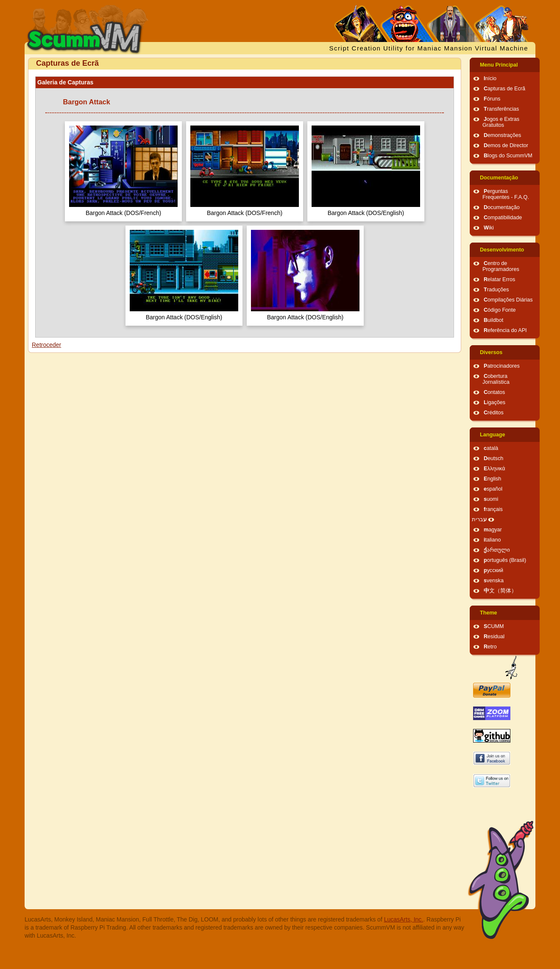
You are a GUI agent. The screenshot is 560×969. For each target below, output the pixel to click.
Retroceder (46, 345)
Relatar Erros (499, 279)
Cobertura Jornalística (496, 379)
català (491, 448)
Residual (494, 637)
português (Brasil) (505, 560)
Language (492, 435)
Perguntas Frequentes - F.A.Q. (506, 194)
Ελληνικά (495, 469)
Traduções (496, 290)
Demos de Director (506, 145)
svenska (494, 581)
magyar (493, 530)
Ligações (495, 402)
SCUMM (494, 626)
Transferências (501, 109)
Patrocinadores (502, 366)
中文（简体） (500, 591)
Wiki (489, 228)
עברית (479, 519)
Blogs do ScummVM (508, 156)
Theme (489, 613)
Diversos (491, 352)
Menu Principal (499, 65)
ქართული (497, 550)
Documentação (499, 178)
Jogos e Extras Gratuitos (501, 122)
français (493, 509)
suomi (491, 499)
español (493, 489)
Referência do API (505, 330)
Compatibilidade (503, 218)
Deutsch (493, 458)
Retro (490, 647)
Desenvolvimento (502, 250)
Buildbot (493, 320)
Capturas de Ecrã (504, 89)
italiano (492, 540)
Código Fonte (500, 310)
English (492, 479)
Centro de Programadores (501, 266)
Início (490, 78)
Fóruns (492, 99)
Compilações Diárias (508, 300)
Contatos (494, 392)
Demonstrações (502, 135)
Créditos (494, 413)
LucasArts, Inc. (404, 919)
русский (493, 570)
